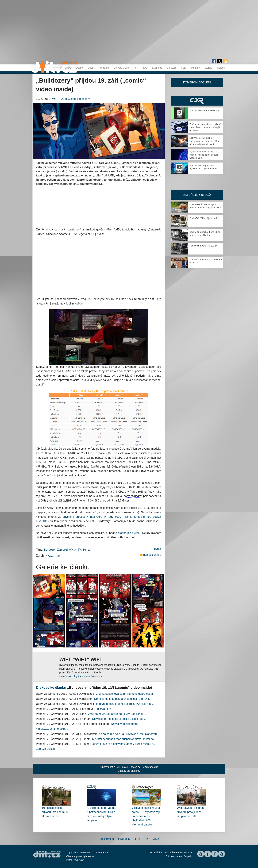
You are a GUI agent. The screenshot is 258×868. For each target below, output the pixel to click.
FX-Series (84, 550)
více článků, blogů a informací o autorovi (81, 676)
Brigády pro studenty (129, 771)
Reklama (152, 839)
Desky (79, 68)
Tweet (157, 549)
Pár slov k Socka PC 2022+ (203, 246)
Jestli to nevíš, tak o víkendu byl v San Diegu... (117, 714)
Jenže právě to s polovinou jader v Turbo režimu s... (124, 744)
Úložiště (105, 68)
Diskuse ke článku (51, 688)
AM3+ (73, 550)
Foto (184, 68)
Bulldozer (50, 550)
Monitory (196, 68)
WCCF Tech (54, 556)
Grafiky (91, 68)
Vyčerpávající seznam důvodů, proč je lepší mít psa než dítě (190, 812)
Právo (144, 68)
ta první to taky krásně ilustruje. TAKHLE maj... (125, 704)
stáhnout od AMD (129, 533)
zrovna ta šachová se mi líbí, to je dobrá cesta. (125, 694)
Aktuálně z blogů (197, 195)
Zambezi (62, 550)
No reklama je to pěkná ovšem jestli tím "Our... (123, 699)
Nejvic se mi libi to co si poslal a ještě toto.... (119, 719)
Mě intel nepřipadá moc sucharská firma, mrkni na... (124, 739)
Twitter (124, 839)
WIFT (56, 99)
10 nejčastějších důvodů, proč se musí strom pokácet (55, 812)
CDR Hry (197, 101)
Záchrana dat (150, 767)
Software (172, 68)
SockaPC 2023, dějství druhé (204, 218)
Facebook (106, 839)
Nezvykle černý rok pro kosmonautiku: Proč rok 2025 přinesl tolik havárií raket (204, 141)
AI (135, 68)
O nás (138, 839)
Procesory (83, 99)
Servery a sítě (121, 68)
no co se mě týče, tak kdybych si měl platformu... (129, 734)
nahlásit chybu (152, 555)
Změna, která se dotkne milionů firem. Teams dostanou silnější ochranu (205, 127)
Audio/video (68, 99)
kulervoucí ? (103, 709)
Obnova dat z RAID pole (113, 767)
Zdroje (209, 68)
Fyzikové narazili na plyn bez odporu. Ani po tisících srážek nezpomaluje (204, 155)
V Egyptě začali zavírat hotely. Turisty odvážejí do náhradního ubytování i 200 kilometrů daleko (146, 816)
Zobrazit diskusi (46, 749)
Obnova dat (135, 767)
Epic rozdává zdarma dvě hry (204, 110)
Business (157, 68)
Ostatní (221, 68)
